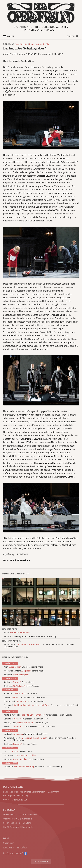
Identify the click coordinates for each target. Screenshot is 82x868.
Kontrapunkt (27, 827)
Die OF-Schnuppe (11, 827)
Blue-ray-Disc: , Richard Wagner (26, 723)
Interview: (16, 675)
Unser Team (9, 843)
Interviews (33, 815)
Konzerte (22, 815)
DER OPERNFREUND (13, 787)
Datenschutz (22, 847)
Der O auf (13, 853)
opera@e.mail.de (20, 799)
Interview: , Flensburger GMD (24, 759)
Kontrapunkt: (20, 755)
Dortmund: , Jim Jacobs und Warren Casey (26, 719)
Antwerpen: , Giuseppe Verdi (20, 694)
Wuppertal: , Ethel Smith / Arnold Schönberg (33, 767)
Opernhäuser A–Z (11, 819)
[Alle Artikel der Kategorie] (41, 602)
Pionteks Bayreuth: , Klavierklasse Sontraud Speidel (38, 715)
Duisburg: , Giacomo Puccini (20, 744)
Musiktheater (22, 44)
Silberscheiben (10, 823)
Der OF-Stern (25, 823)
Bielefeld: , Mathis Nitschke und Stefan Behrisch (30, 727)
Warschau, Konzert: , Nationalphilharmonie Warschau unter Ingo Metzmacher (40, 739)
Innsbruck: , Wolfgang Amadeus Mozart (26, 734)
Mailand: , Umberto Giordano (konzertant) (25, 697)
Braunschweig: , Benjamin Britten (24, 701)
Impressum (8, 847)
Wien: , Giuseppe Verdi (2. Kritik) (23, 667)
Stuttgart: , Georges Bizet (19, 682)
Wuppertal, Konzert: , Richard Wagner (24, 671)
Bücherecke (27, 819)
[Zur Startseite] (41, 13)
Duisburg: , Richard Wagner (21, 686)
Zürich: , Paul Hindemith (18, 751)
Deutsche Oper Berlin (39, 44)
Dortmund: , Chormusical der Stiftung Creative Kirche (42, 706)
